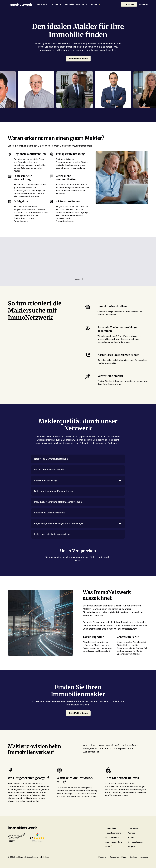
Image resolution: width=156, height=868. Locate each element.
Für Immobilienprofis (112, 833)
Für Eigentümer (110, 828)
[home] (20, 4)
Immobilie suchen (111, 837)
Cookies (133, 857)
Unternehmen (134, 828)
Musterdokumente (136, 842)
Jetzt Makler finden (78, 59)
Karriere (131, 833)
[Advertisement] (78, 260)
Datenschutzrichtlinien (118, 857)
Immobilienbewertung (113, 842)
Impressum (144, 857)
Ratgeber (132, 846)
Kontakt (131, 837)
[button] (42, 4)
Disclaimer (103, 857)
